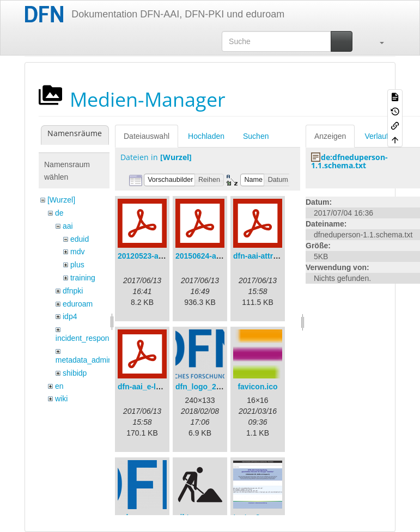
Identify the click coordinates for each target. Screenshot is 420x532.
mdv (77, 252)
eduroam (78, 304)
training (83, 278)
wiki (61, 399)
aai (68, 226)
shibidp (75, 373)
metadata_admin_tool (92, 360)
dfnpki (73, 291)
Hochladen (206, 136)
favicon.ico (257, 387)
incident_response (87, 338)
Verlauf (376, 136)
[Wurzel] (61, 200)
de (59, 213)
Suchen (256, 136)
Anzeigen (330, 136)
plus (77, 265)
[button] (376, 41)
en (59, 386)
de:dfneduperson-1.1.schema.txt (349, 161)
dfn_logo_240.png (208, 387)
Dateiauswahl (147, 136)
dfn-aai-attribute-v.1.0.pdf (279, 256)
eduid (80, 239)
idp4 (70, 316)
